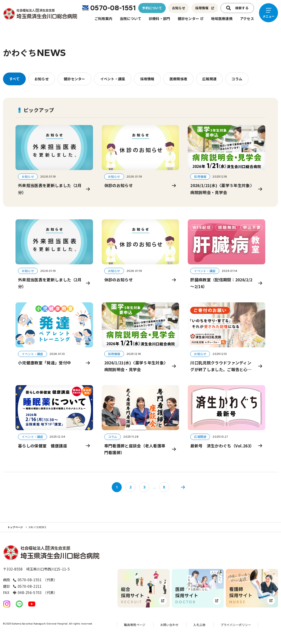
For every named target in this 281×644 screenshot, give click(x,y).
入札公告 (199, 625)
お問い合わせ (169, 625)
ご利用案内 (103, 19)
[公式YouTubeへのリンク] (32, 604)
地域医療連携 (222, 19)
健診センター (191, 19)
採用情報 (205, 8)
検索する (237, 8)
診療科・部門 (159, 19)
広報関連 (209, 79)
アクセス (247, 19)
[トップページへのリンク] (40, 14)
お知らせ (179, 8)
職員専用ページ (135, 625)
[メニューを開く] (268, 13)
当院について (130, 19)
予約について (152, 8)
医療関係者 (178, 79)
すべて (14, 79)
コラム (237, 79)
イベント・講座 (113, 79)
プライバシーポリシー (236, 625)
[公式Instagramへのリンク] (7, 604)
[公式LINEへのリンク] (19, 604)
